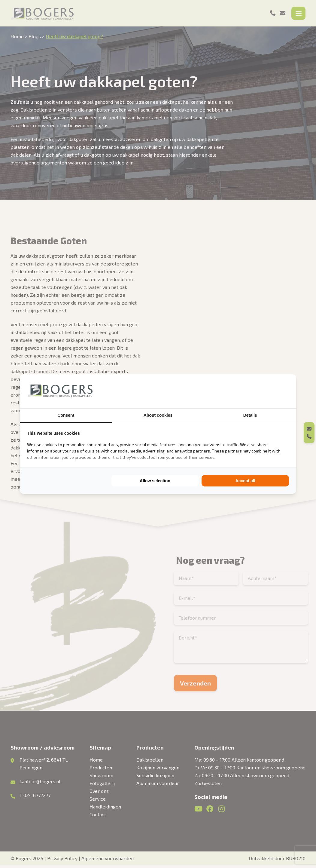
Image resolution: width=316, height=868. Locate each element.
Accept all (245, 481)
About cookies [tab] (158, 415)
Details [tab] (250, 415)
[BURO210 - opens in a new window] (266, 391)
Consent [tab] (66, 415)
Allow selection (155, 481)
